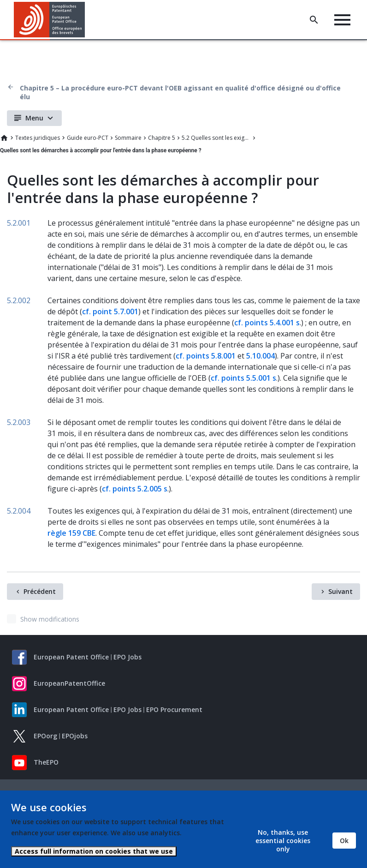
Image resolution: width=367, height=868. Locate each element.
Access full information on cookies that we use (94, 851)
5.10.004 (260, 356)
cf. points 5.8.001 (206, 356)
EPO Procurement (174, 709)
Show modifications (50, 619)
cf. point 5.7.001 (110, 311)
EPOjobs (75, 736)
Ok (344, 841)
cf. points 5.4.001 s (267, 323)
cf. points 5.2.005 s (135, 489)
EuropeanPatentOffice (69, 683)
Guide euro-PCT (88, 138)
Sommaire (128, 138)
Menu (34, 118)
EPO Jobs (127, 657)
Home (4, 138)
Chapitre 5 (162, 138)
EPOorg (45, 736)
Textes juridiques (38, 138)
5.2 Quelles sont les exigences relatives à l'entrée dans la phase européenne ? (216, 138)
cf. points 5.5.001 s (243, 378)
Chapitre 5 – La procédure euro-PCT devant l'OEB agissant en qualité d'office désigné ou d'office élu (180, 92)
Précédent (40, 591)
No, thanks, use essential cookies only (283, 841)
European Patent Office (71, 657)
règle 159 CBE (71, 533)
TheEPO (46, 762)
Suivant (340, 591)
